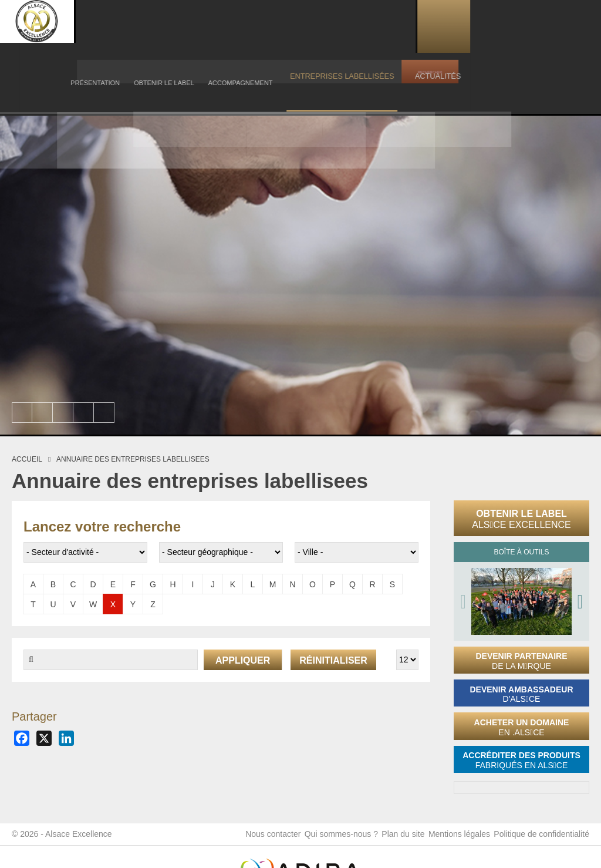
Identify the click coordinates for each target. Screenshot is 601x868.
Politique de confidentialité (541, 839)
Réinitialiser (333, 660)
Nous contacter (253, 839)
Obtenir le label (521, 519)
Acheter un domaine (522, 727)
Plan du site (393, 839)
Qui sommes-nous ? (326, 839)
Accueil (27, 459)
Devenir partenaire (521, 661)
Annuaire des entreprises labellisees (133, 459)
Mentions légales (454, 839)
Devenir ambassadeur (521, 694)
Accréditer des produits (521, 760)
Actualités (521, 26)
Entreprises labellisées (444, 26)
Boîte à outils (521, 552)
